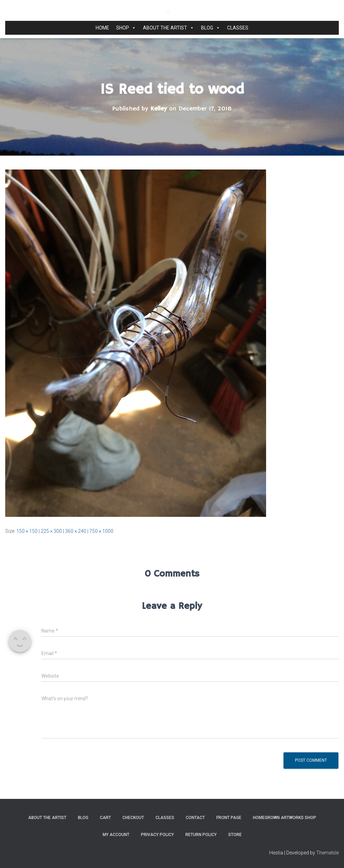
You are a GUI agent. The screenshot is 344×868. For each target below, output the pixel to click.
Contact (195, 818)
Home (102, 28)
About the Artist (169, 28)
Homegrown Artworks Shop (285, 818)
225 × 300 (51, 531)
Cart (105, 818)
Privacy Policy (157, 835)
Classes (238, 28)
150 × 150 (27, 531)
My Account (116, 835)
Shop (126, 28)
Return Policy (201, 835)
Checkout (133, 818)
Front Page (229, 818)
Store (235, 835)
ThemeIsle (327, 853)
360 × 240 (76, 531)
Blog (211, 28)
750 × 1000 (101, 531)
